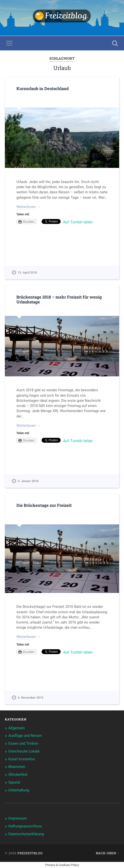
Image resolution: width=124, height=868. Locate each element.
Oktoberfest (18, 775)
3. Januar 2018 (28, 481)
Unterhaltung (19, 790)
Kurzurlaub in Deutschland (43, 88)
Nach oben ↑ (107, 853)
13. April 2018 (27, 272)
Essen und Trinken (23, 743)
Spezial (14, 782)
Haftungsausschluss (25, 826)
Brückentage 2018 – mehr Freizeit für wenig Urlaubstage (59, 299)
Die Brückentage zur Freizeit (44, 505)
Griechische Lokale (24, 751)
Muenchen (17, 767)
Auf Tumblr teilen (78, 222)
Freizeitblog (30, 853)
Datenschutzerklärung (26, 834)
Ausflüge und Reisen (25, 736)
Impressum (17, 818)
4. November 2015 (30, 698)
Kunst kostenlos (22, 759)
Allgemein (17, 728)
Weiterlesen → (28, 207)
